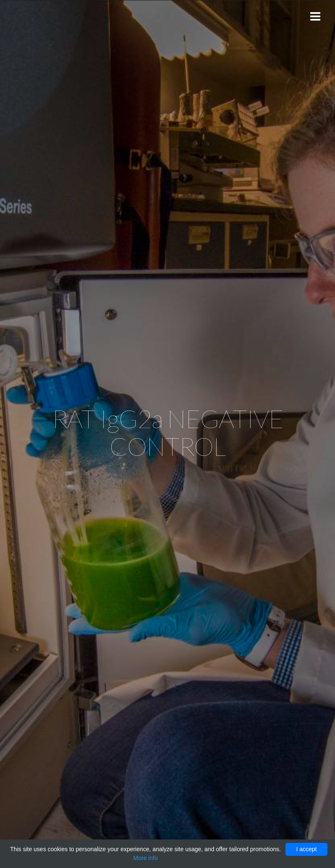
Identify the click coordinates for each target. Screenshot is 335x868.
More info (145, 858)
